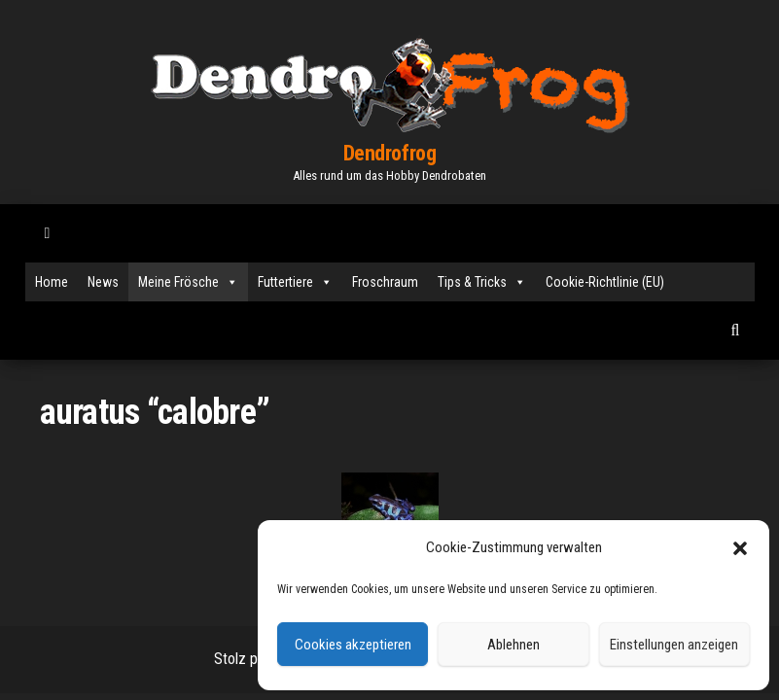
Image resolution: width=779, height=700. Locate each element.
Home (52, 282)
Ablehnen (513, 645)
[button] (740, 548)
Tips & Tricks (482, 282)
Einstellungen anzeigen (674, 645)
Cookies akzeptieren (353, 645)
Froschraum (385, 282)
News (103, 282)
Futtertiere (295, 282)
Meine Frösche (188, 282)
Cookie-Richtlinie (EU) (605, 282)
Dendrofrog (390, 153)
